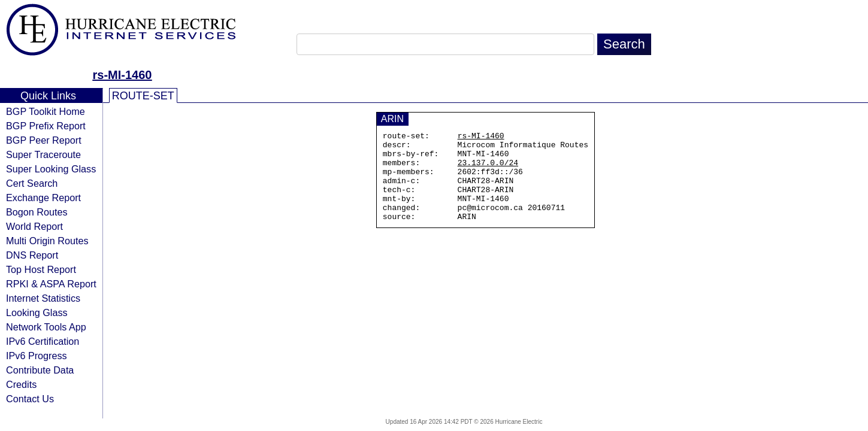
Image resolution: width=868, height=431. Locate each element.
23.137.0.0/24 (488, 169)
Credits (21, 384)
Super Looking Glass (51, 169)
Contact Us (30, 399)
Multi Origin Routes (47, 241)
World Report (34, 226)
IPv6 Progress (37, 356)
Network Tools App (46, 327)
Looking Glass (37, 312)
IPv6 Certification (43, 341)
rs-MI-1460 (123, 75)
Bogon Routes (37, 212)
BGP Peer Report (44, 140)
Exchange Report (43, 198)
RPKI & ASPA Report (51, 284)
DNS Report (32, 255)
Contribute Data (40, 370)
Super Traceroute (43, 154)
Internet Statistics (43, 298)
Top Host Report (41, 269)
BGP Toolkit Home (46, 111)
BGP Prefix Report (46, 126)
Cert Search (32, 183)
